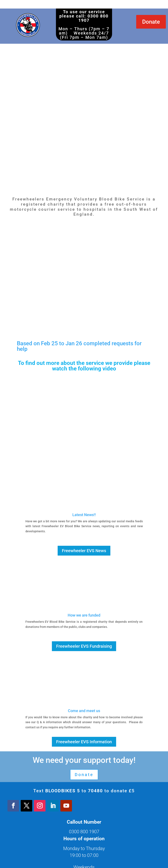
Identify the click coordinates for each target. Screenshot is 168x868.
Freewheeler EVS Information (84, 650)
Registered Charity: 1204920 (84, 859)
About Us (84, 812)
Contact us (84, 840)
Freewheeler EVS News (84, 459)
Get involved (84, 822)
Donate (151, 22)
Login (84, 849)
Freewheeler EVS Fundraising (84, 555)
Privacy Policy (84, 831)
